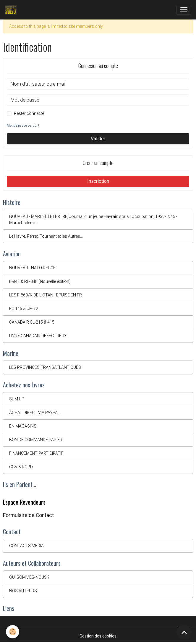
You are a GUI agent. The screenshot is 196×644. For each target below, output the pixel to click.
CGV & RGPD (21, 467)
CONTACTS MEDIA (26, 546)
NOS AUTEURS (23, 591)
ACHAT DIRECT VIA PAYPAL (34, 413)
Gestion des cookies (98, 636)
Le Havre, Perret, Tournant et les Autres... (46, 236)
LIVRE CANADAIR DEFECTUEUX (38, 336)
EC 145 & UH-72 (24, 309)
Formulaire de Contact (28, 515)
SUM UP (17, 399)
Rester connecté (29, 113)
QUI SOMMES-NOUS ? (29, 577)
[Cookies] (13, 632)
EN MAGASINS (23, 426)
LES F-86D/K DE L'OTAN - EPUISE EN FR (46, 295)
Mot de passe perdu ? (23, 126)
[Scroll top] (184, 632)
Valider (98, 139)
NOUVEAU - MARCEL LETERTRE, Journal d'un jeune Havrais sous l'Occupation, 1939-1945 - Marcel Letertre (93, 220)
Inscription (98, 181)
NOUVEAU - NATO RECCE (32, 268)
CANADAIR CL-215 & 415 (32, 322)
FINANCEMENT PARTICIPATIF (36, 453)
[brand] (12, 10)
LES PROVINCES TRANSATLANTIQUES (45, 367)
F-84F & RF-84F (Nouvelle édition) (40, 281)
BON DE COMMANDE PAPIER (36, 440)
